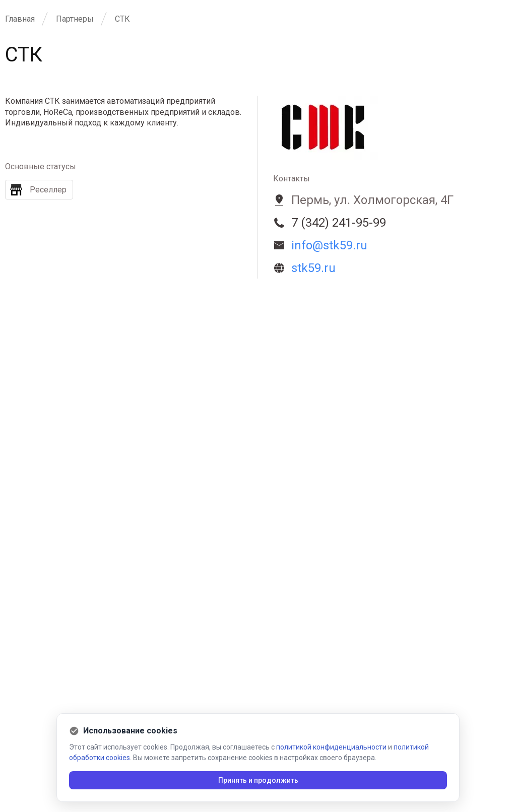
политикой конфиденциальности (331, 747)
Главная (20, 19)
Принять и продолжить (258, 780)
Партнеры (75, 19)
